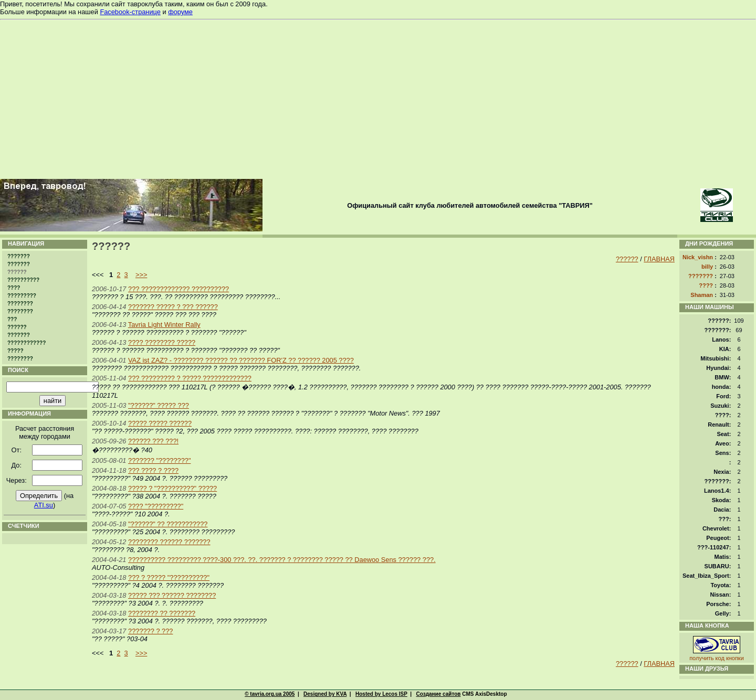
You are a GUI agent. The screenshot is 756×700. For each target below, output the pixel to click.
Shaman (702, 295)
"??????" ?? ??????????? (168, 524)
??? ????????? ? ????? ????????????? (190, 378)
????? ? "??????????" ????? (172, 488)
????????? (22, 296)
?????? (17, 327)
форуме (180, 12)
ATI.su (44, 505)
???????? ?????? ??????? (169, 542)
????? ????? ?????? (160, 423)
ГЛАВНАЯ (659, 259)
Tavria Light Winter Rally (164, 325)
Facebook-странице (130, 12)
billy (707, 267)
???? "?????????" (156, 506)
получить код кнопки (717, 658)
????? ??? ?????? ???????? (172, 595)
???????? (20, 304)
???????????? (27, 343)
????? (15, 351)
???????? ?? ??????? (162, 613)
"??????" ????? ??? (159, 405)
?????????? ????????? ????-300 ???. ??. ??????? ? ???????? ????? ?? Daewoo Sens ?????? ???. (282, 560)
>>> (141, 275)
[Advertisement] (378, 99)
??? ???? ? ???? (153, 470)
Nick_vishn (698, 257)
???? (14, 288)
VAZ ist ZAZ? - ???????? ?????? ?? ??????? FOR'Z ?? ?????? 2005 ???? (241, 360)
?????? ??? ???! (153, 441)
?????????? (23, 280)
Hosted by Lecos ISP (381, 694)
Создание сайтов (438, 694)
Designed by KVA (325, 694)
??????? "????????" (159, 460)
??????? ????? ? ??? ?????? (173, 307)
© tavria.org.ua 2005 (270, 694)
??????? (19, 256)
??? (12, 319)
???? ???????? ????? (162, 342)
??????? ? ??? (150, 631)
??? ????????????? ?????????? (178, 289)
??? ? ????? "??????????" (169, 577)
